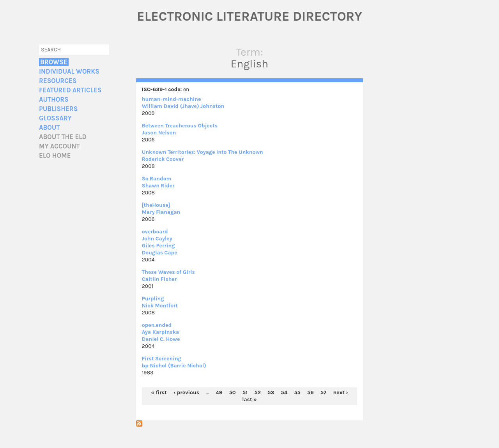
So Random (157, 179)
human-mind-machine (172, 99)
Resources (58, 81)
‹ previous (186, 392)
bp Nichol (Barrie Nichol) (174, 366)
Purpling (153, 299)
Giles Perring (158, 246)
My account (59, 146)
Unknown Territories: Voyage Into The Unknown (203, 152)
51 (245, 392)
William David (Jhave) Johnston (183, 106)
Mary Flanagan (161, 212)
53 (271, 392)
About (49, 128)
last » (249, 399)
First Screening (162, 359)
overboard (155, 232)
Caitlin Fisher (159, 279)
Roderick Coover (163, 159)
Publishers (58, 109)
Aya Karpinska (161, 332)
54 (284, 392)
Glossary (55, 118)
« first (159, 392)
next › (340, 392)
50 (233, 392)
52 (257, 392)
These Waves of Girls (168, 272)
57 (323, 392)
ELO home (55, 156)
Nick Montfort (160, 306)
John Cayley (157, 239)
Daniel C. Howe (161, 339)
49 (219, 392)
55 (297, 392)
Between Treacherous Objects (180, 126)
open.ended (157, 325)
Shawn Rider (158, 186)
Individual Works (69, 71)
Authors (54, 100)
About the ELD (63, 137)
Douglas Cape (160, 253)
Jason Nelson (159, 133)
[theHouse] (156, 205)
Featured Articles (70, 90)
